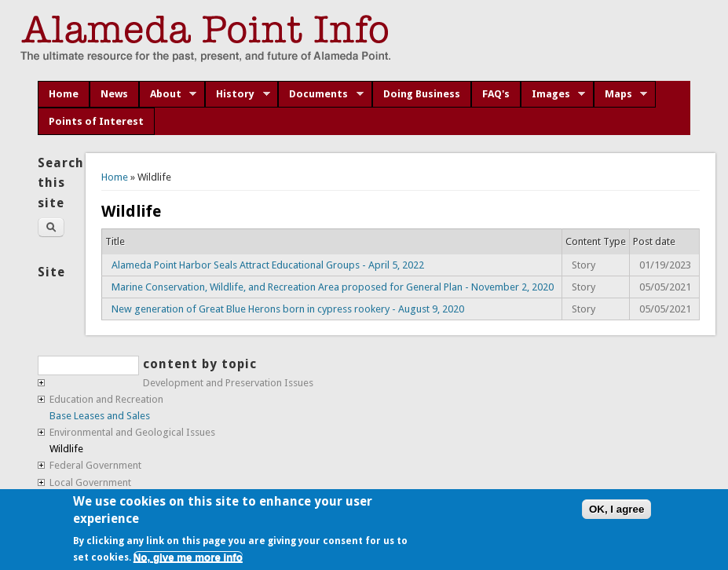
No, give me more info (188, 557)
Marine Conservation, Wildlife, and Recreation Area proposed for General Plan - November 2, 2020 (333, 287)
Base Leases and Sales (100, 416)
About (168, 94)
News (114, 94)
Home (64, 94)
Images (553, 94)
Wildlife (66, 449)
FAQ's (496, 94)
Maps (621, 94)
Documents (321, 94)
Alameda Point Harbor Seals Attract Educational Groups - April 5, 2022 (268, 265)
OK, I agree (616, 509)
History (238, 94)
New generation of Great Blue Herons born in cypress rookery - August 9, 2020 (288, 309)
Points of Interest (96, 121)
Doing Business (422, 94)
